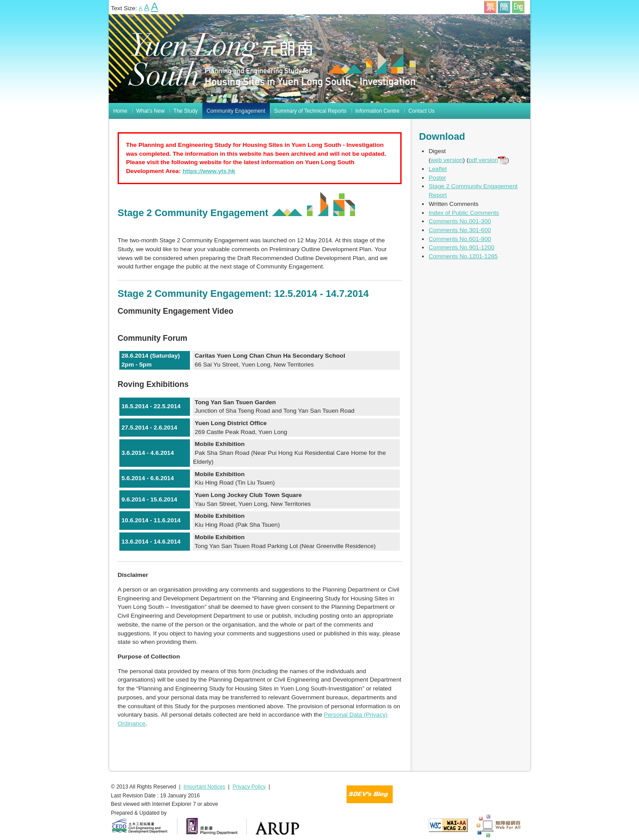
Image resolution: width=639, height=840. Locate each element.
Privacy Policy (249, 787)
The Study (186, 111)
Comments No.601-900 (460, 239)
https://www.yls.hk (209, 171)
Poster (437, 178)
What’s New (150, 111)
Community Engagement (236, 111)
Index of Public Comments (464, 213)
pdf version (488, 160)
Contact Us (421, 111)
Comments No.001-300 (460, 221)
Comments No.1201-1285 (463, 256)
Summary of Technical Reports (310, 111)
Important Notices (204, 787)
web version (447, 160)
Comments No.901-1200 (461, 247)
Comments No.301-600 (460, 230)
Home (120, 111)
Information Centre (377, 111)
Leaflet (438, 169)
